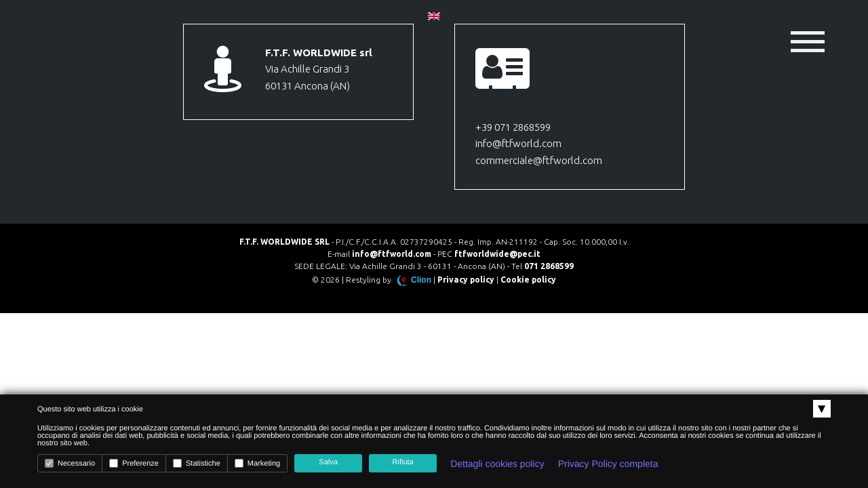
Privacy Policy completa (608, 464)
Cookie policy (528, 280)
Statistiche (197, 463)
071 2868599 (549, 266)
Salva (328, 462)
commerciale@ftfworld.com (539, 160)
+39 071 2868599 (513, 127)
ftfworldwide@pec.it (497, 254)
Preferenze (134, 463)
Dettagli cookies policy (497, 464)
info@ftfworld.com (518, 143)
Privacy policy (466, 280)
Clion (421, 280)
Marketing (257, 463)
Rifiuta (403, 462)
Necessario (70, 463)
